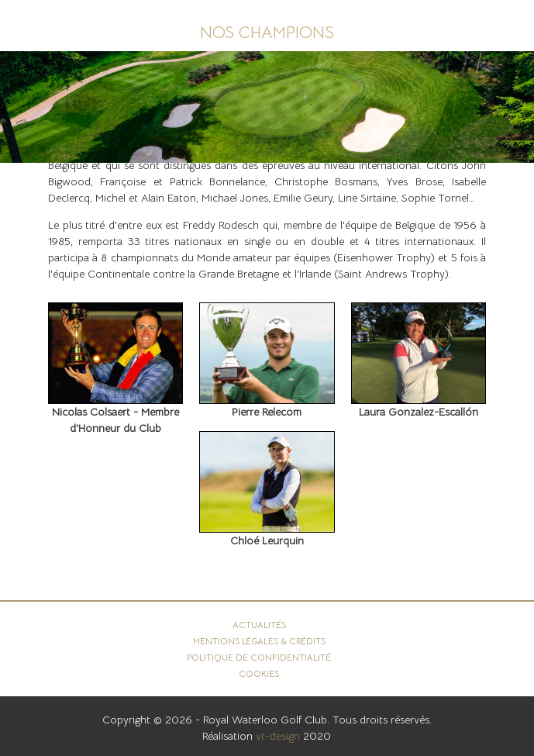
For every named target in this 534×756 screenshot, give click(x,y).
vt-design (278, 736)
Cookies (259, 674)
